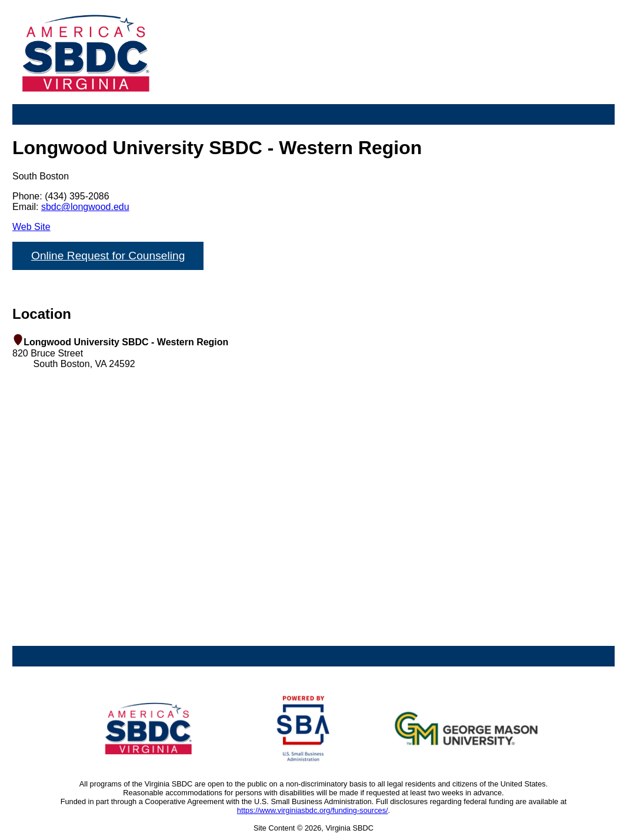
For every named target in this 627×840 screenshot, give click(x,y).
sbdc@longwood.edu (85, 207)
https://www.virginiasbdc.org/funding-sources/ (313, 810)
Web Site (31, 227)
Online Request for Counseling (108, 256)
